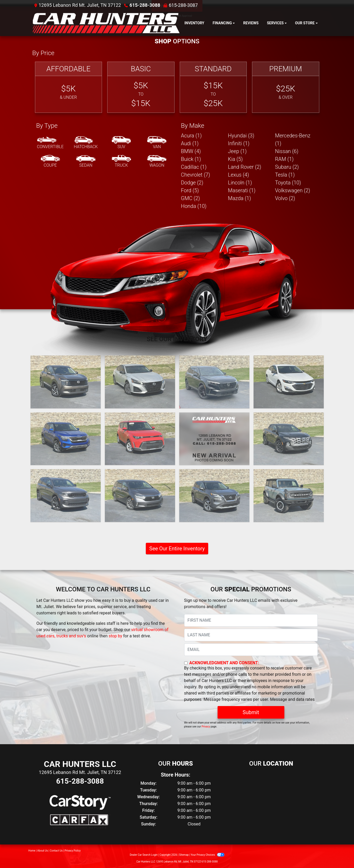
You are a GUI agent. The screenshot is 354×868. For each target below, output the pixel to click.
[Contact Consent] (186, 663)
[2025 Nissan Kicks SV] (66, 382)
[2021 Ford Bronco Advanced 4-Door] (289, 496)
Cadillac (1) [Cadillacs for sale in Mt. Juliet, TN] (194, 167)
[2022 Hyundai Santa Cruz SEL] (289, 439)
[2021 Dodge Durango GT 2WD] (66, 496)
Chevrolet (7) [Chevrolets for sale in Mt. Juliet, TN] (196, 175)
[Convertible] (50, 143)
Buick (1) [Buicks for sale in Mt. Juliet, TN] (191, 159)
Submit (251, 712)
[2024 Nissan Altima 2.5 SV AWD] (140, 382)
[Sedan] (86, 161)
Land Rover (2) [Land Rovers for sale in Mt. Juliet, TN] (245, 167)
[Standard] (213, 87)
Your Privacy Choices (208, 855)
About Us (43, 851)
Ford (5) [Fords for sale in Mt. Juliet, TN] (190, 190)
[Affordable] (69, 87)
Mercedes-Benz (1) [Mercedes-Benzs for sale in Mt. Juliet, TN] (293, 139)
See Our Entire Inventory (177, 549)
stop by (115, 636)
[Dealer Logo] (106, 23)
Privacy (206, 727)
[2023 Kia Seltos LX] (66, 439)
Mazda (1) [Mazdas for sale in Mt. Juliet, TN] (239, 198)
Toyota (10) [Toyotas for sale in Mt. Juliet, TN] (288, 183)
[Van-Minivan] (157, 143)
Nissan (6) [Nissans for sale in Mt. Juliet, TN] (287, 151)
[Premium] (286, 87)
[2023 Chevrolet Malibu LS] (289, 382)
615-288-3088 (145, 5)
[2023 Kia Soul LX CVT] (140, 439)
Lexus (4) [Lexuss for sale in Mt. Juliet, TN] (239, 175)
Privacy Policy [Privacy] (73, 851)
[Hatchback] (86, 143)
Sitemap (184, 855)
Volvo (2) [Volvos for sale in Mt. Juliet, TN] (285, 198)
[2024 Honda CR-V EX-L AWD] (214, 382)
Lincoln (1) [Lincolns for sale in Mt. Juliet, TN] (240, 183)
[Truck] (121, 161)
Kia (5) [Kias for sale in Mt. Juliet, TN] (235, 159)
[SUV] (121, 143)
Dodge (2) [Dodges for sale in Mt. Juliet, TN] (192, 183)
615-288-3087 (183, 5)
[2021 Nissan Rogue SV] (214, 496)
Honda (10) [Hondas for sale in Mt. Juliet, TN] (194, 206)
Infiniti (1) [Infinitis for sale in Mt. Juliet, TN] (239, 143)
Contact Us (56, 851)
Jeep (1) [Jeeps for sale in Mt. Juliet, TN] (237, 151)
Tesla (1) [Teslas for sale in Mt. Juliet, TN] (285, 175)
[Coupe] (50, 161)
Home (32, 851)
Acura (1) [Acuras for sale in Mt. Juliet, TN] (191, 136)
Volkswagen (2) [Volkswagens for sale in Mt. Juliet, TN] (293, 190)
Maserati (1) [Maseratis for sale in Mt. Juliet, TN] (242, 190)
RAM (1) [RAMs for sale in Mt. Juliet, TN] (284, 159)
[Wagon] (157, 161)
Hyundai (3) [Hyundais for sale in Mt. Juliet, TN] (241, 136)
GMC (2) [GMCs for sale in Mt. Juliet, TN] (191, 198)
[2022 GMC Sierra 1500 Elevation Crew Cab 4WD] (214, 439)
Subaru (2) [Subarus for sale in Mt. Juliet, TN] (287, 167)
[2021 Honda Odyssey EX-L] (140, 496)
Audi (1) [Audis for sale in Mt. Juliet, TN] (190, 143)
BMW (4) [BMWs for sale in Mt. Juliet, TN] (191, 151)
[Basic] (141, 87)
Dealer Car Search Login (144, 855)
